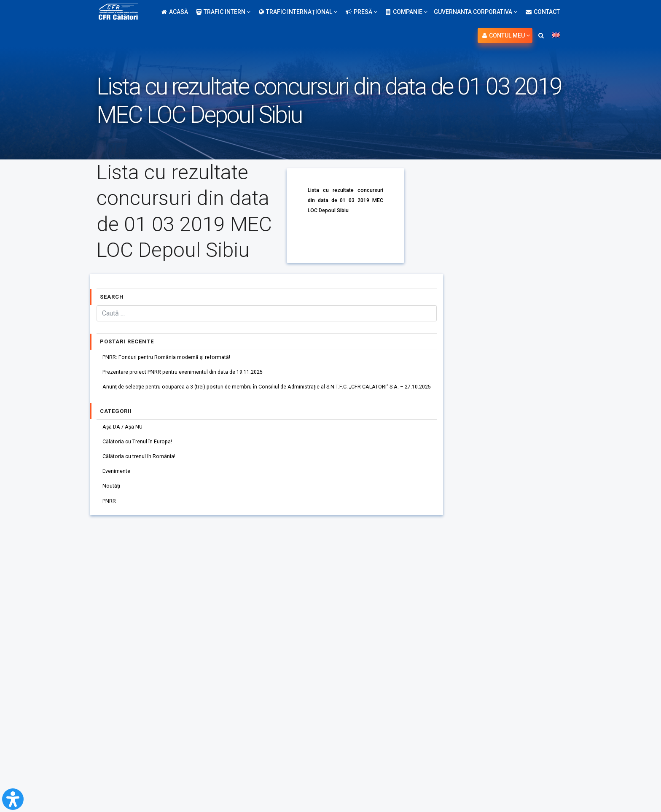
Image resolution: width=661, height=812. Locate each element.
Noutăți (113, 502)
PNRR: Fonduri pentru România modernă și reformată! (175, 358)
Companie (407, 12)
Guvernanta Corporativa (476, 12)
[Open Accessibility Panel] (13, 799)
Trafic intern (223, 12)
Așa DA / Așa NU (125, 434)
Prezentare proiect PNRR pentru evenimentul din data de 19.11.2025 (194, 375)
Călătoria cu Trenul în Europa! (142, 451)
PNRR (111, 518)
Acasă (175, 12)
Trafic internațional (298, 12)
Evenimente (119, 485)
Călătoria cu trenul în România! (144, 468)
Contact (543, 12)
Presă (361, 12)
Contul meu (506, 35)
